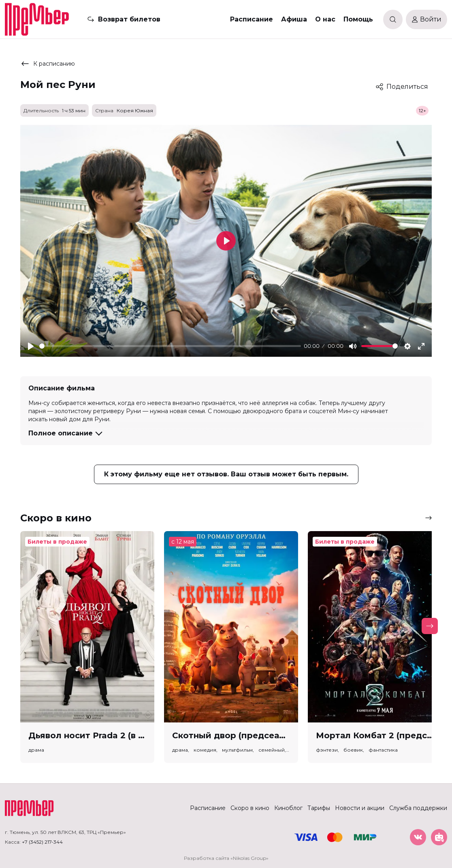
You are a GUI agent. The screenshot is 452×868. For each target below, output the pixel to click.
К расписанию (48, 64)
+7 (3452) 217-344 (42, 842)
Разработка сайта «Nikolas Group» (226, 858)
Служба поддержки (418, 808)
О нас (325, 19)
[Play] (31, 346)
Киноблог (288, 808)
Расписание (252, 19)
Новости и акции (360, 808)
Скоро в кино (250, 808)
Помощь (358, 19)
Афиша (294, 19)
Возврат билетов (129, 19)
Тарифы (319, 808)
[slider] (170, 346)
